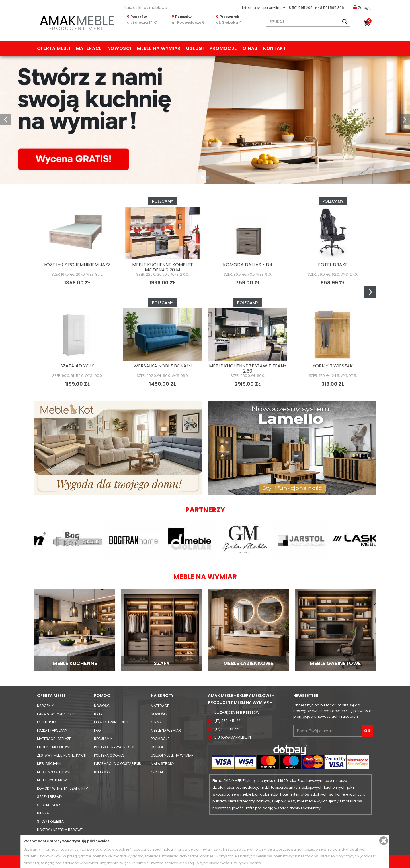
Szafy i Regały (50, 797)
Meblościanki (49, 764)
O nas (250, 48)
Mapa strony (163, 764)
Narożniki (46, 706)
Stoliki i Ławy (49, 805)
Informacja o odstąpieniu (118, 764)
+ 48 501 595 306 (329, 8)
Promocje (223, 48)
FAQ (97, 730)
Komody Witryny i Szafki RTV (62, 788)
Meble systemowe (53, 780)
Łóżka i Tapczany (52, 730)
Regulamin (103, 739)
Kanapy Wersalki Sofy (57, 714)
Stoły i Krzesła (50, 821)
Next (370, 292)
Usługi (195, 48)
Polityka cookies (109, 755)
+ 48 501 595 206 (298, 8)
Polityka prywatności (114, 747)
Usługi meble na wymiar (172, 755)
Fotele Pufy (47, 722)
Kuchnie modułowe (54, 747)
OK (367, 731)
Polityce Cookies (247, 863)
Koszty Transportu (112, 722)
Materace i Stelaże (54, 739)
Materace (89, 48)
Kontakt (275, 48)
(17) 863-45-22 (227, 721)
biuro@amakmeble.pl (233, 737)
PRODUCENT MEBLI (77, 22)
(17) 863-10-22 (227, 729)
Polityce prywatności (213, 863)
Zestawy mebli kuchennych (62, 755)
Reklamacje (105, 772)
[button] (6, 120)
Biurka (43, 813)
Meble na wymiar (159, 48)
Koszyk (369, 21)
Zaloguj (362, 7)
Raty (98, 714)
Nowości (119, 48)
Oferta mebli (54, 48)
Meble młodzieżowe (54, 772)
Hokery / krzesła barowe (60, 830)
